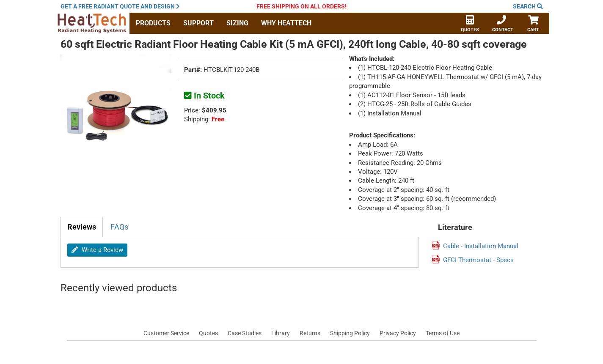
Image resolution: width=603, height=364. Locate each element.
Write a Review (97, 250)
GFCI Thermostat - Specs (478, 260)
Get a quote (120, 6)
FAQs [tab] (119, 227)
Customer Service (166, 333)
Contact (503, 25)
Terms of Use (443, 333)
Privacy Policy (398, 333)
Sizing (237, 23)
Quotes (470, 25)
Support (198, 23)
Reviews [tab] (82, 227)
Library (281, 333)
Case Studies (245, 333)
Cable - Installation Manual (481, 246)
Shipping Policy (350, 333)
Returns (310, 333)
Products (153, 23)
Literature (455, 227)
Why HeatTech (286, 23)
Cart (533, 25)
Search (528, 6)
